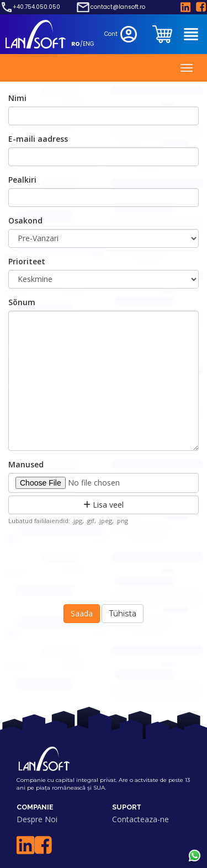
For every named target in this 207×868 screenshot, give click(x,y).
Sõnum (22, 302)
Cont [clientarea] (122, 34)
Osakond (25, 220)
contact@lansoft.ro (118, 7)
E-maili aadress (38, 139)
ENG (89, 44)
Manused (26, 464)
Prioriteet (27, 261)
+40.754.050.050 (36, 7)
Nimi (17, 98)
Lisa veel (104, 505)
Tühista (123, 614)
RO (76, 44)
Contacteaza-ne (140, 819)
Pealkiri (22, 180)
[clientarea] (163, 34)
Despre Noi (37, 819)
